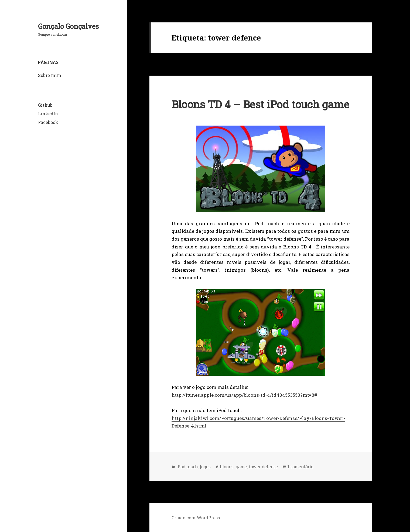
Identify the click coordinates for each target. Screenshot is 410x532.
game (241, 467)
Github (45, 105)
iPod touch (187, 467)
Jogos (205, 467)
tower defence (263, 467)
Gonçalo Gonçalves (68, 26)
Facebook (48, 122)
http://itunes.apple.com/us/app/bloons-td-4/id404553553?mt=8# (244, 395)
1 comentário (300, 467)
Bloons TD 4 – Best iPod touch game (260, 104)
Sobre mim (50, 75)
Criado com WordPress (196, 518)
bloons (227, 467)
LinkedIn (48, 114)
